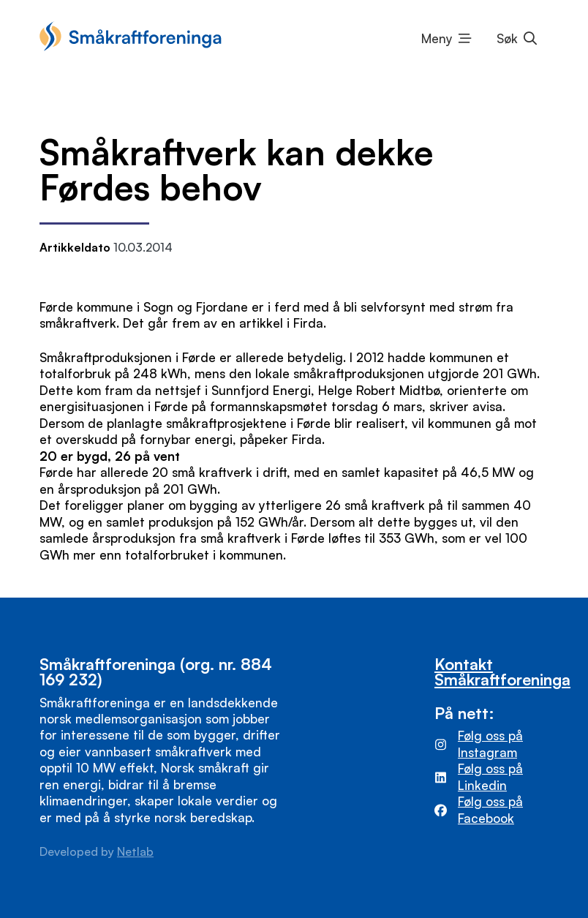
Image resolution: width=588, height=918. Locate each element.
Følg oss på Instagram (490, 744)
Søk (507, 38)
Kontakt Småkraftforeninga (502, 672)
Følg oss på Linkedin (490, 776)
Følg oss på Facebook (490, 809)
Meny (437, 38)
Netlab (135, 851)
